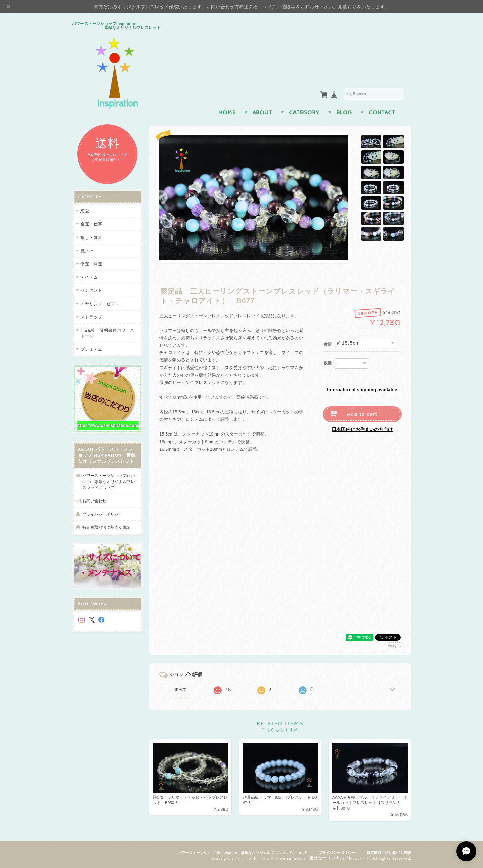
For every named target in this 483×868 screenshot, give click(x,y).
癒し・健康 (91, 237)
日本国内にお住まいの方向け (362, 429)
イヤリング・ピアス (100, 304)
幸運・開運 (91, 264)
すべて (180, 690)
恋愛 (85, 211)
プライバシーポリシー (102, 514)
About (262, 113)
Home (227, 113)
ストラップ (91, 317)
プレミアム (91, 349)
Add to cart (362, 414)
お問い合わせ (94, 501)
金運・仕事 (91, 224)
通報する (394, 646)
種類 (328, 344)
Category (304, 113)
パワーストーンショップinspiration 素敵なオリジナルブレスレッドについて (109, 481)
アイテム (89, 277)
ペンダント (91, 290)
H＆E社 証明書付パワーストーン (108, 333)
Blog (344, 113)
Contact (382, 113)
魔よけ (87, 251)
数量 (328, 363)
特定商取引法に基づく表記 (106, 527)
